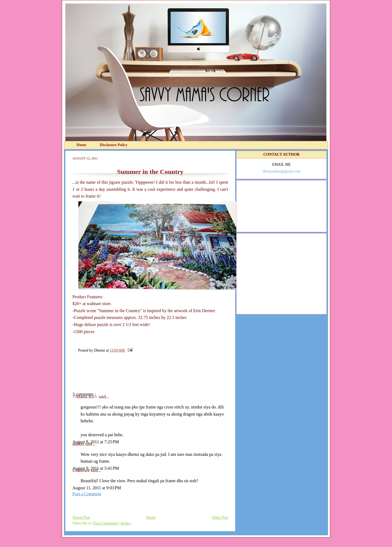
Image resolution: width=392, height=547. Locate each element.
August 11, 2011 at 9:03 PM (97, 488)
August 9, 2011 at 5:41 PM (96, 468)
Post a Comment (87, 494)
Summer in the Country (150, 172)
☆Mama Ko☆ (85, 397)
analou (79, 444)
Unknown (82, 470)
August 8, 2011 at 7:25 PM (96, 442)
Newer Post (81, 517)
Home (82, 145)
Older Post (220, 517)
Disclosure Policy (114, 145)
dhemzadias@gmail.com (281, 171)
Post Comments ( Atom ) (112, 523)
